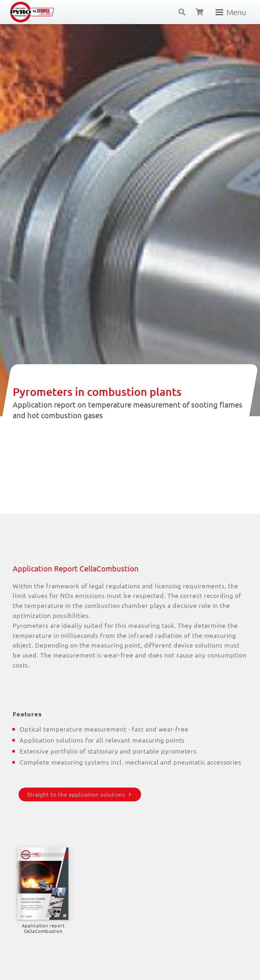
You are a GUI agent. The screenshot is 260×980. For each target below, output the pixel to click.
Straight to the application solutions (76, 794)
